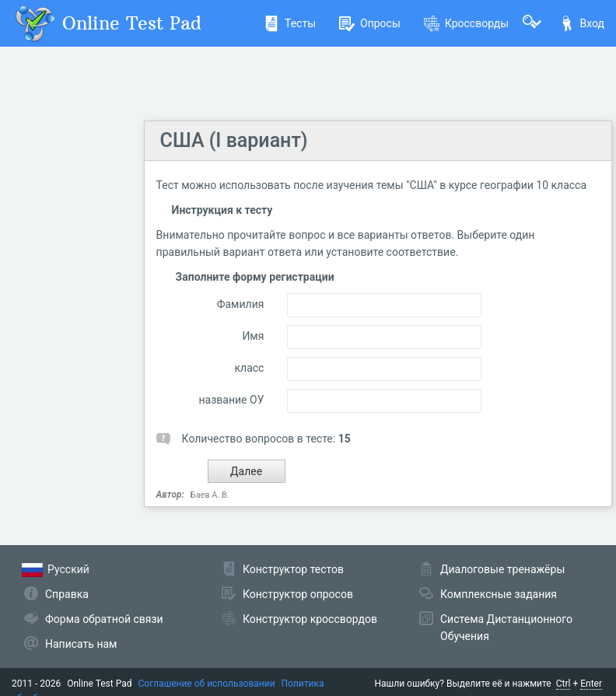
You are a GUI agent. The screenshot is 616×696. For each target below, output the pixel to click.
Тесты (290, 23)
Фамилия (241, 304)
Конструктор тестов (293, 569)
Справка (67, 594)
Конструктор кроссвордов (310, 619)
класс (250, 368)
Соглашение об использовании (207, 684)
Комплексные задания (499, 594)
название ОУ (232, 400)
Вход (582, 23)
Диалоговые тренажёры (502, 569)
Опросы (370, 23)
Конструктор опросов (298, 594)
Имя (253, 336)
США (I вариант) (234, 140)
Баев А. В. (210, 495)
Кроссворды (466, 23)
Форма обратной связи (104, 619)
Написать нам (81, 644)
